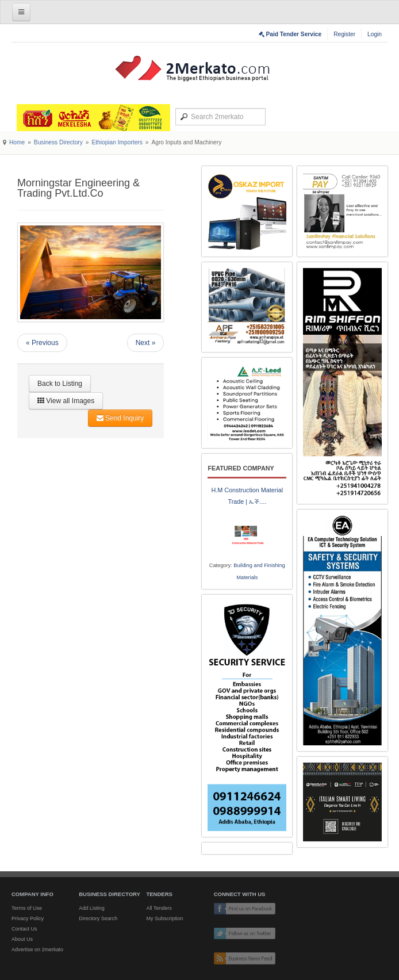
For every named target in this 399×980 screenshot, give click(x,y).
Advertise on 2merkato (37, 950)
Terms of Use (27, 908)
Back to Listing (60, 384)
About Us (22, 939)
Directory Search (98, 918)
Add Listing (92, 908)
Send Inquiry (120, 418)
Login (375, 34)
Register (344, 34)
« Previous (42, 343)
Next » (146, 343)
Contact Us (24, 929)
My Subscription (164, 918)
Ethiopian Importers (117, 142)
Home (17, 142)
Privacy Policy (28, 918)
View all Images (66, 401)
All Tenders (159, 908)
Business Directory (58, 142)
